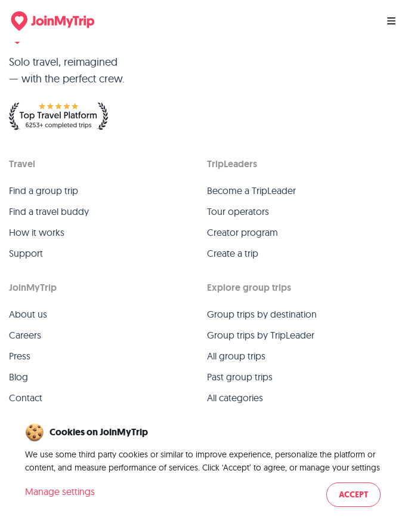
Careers (25, 335)
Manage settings (60, 491)
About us (28, 314)
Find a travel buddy (49, 211)
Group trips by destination (262, 314)
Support (26, 253)
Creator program (242, 232)
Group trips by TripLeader (261, 335)
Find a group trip (44, 190)
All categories (235, 398)
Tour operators (238, 211)
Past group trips (240, 377)
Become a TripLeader (251, 190)
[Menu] (391, 21)
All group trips (236, 356)
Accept (353, 495)
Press (20, 356)
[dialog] (207, 466)
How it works (37, 232)
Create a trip (233, 253)
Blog (18, 377)
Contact (26, 398)
